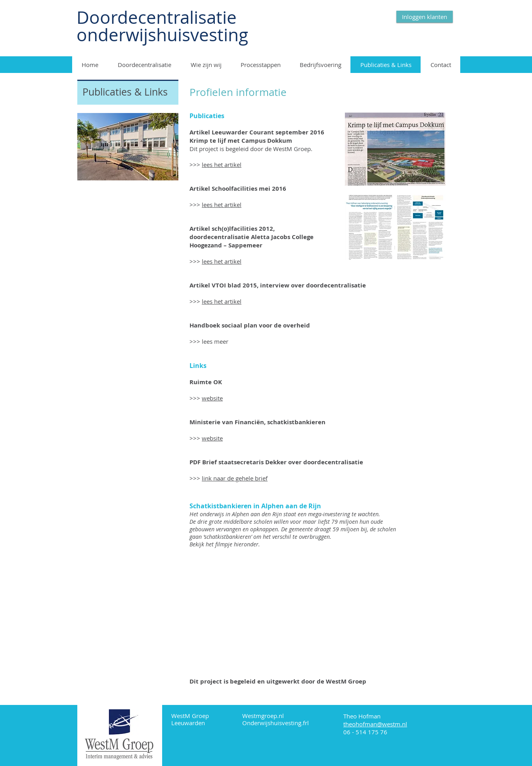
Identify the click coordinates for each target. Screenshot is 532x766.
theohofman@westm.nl (375, 724)
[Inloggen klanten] (425, 17)
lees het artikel (222, 165)
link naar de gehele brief (235, 478)
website (212, 398)
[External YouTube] (290, 613)
